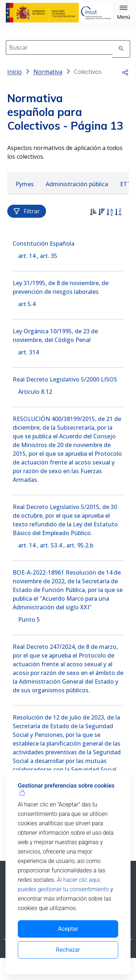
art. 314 (28, 352)
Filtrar (27, 211)
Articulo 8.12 (35, 392)
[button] (123, 13)
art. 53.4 (51, 545)
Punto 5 (29, 620)
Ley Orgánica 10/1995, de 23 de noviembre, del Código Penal (55, 335)
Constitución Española (44, 243)
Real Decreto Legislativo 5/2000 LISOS (65, 379)
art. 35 (49, 256)
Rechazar (68, 950)
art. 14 (27, 256)
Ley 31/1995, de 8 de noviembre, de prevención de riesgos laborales (61, 287)
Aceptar (68, 929)
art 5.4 (27, 304)
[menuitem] (25, 184)
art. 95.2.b (80, 545)
